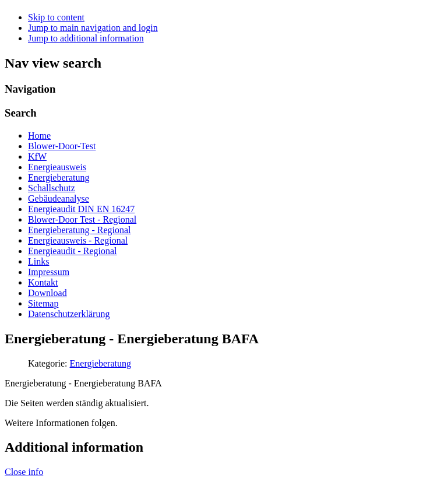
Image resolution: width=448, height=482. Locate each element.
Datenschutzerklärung (69, 314)
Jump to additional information (86, 38)
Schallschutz (52, 188)
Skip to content (56, 17)
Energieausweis (57, 167)
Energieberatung (59, 177)
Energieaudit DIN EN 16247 (81, 209)
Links (38, 261)
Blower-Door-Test (62, 146)
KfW (37, 156)
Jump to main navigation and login (93, 28)
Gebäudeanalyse (59, 198)
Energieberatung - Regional (80, 230)
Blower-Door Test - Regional (82, 219)
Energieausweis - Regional (78, 240)
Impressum (49, 272)
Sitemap (43, 303)
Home (39, 136)
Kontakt (43, 282)
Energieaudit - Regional (73, 251)
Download (47, 293)
